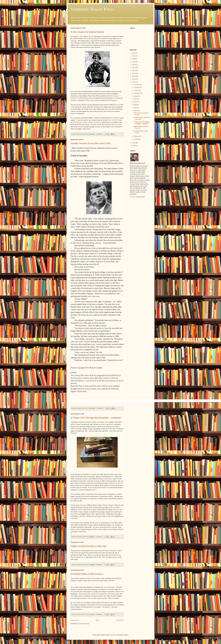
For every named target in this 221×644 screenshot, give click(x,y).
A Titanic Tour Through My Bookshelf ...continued (96, 418)
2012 (134, 82)
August (136, 96)
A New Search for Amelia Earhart (87, 32)
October (136, 90)
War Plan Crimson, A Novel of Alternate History (86, 122)
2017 (134, 68)
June (135, 102)
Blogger (126, 635)
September (137, 93)
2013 (134, 79)
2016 (134, 70)
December (137, 85)
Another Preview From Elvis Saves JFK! (91, 143)
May (135, 105)
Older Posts (120, 620)
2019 (134, 62)
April (135, 108)
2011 (134, 143)
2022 (134, 53)
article (92, 578)
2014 (134, 76)
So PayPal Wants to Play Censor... (87, 574)
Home (98, 620)
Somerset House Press (92, 9)
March (136, 111)
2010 (134, 146)
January (136, 139)
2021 (134, 56)
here (94, 381)
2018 (134, 65)
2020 (134, 59)
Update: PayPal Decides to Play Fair (89, 546)
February (137, 136)
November (137, 87)
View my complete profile (137, 197)
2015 (134, 73)
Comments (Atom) (84, 624)
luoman (114, 635)
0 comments (99, 134)
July (135, 99)
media (81, 36)
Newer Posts (75, 620)
